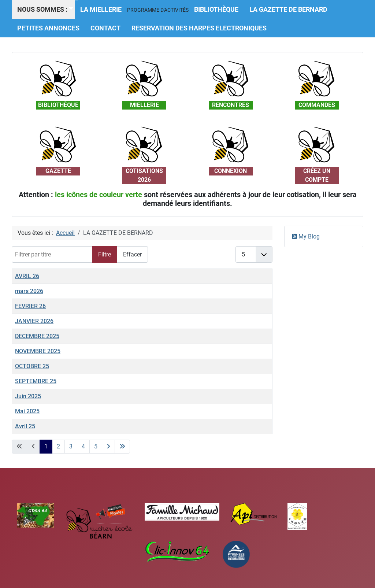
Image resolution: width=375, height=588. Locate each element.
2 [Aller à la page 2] (58, 446)
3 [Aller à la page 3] (71, 446)
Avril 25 (25, 426)
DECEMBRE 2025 (37, 336)
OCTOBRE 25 (32, 366)
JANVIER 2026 (34, 321)
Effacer (132, 254)
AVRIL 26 (27, 276)
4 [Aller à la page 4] (83, 446)
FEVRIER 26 (30, 306)
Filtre (105, 254)
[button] (158, 10)
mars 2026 (29, 291)
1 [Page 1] (46, 446)
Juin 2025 (28, 396)
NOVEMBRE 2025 (38, 351)
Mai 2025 (27, 411)
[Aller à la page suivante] (108, 447)
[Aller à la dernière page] (122, 447)
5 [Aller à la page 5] (96, 446)
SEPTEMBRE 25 (36, 381)
